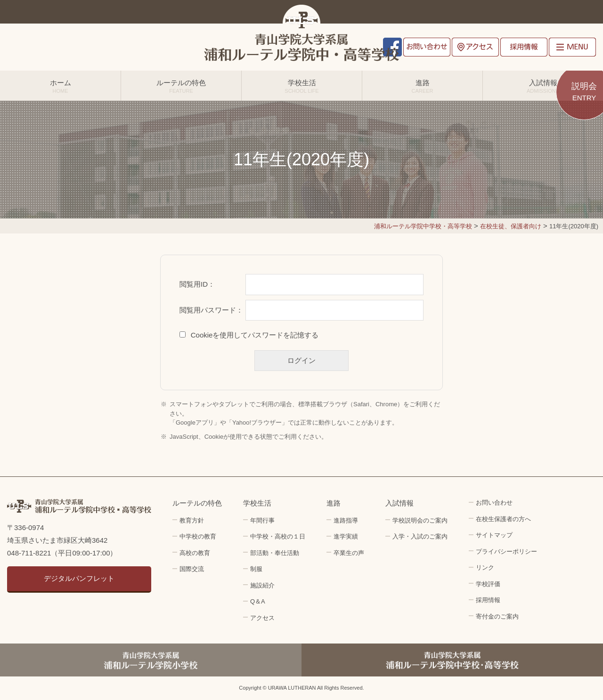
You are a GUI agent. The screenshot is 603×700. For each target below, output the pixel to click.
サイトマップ (494, 535)
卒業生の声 (349, 553)
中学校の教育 (198, 536)
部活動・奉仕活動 (275, 553)
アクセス (475, 47)
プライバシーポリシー (506, 551)
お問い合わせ (427, 47)
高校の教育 (195, 553)
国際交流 (192, 569)
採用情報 (524, 47)
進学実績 (346, 536)
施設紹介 (262, 585)
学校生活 (302, 86)
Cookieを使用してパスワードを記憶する (255, 335)
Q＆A (258, 601)
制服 (256, 569)
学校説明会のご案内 (420, 520)
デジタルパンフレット (79, 578)
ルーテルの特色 (181, 86)
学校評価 (488, 584)
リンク (485, 567)
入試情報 (543, 86)
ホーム (60, 86)
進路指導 (346, 520)
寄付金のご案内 (497, 616)
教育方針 (192, 520)
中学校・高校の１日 (278, 536)
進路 (422, 86)
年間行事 (262, 520)
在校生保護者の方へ (503, 519)
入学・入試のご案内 (420, 536)
